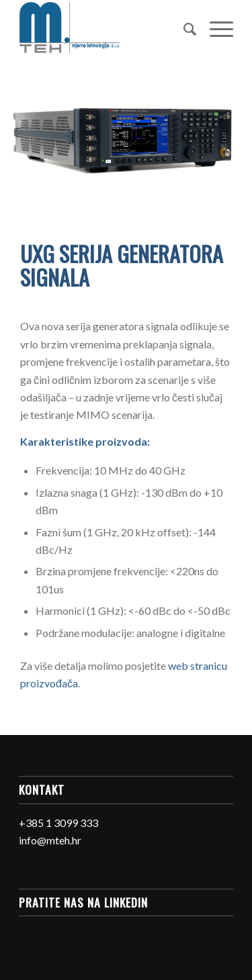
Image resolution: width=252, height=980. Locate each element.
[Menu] (215, 28)
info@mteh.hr (50, 840)
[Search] (183, 28)
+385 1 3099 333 (58, 823)
